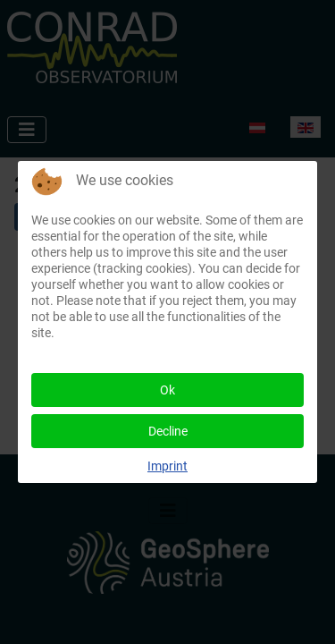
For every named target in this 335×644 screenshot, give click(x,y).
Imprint (167, 466)
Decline (168, 431)
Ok (167, 390)
